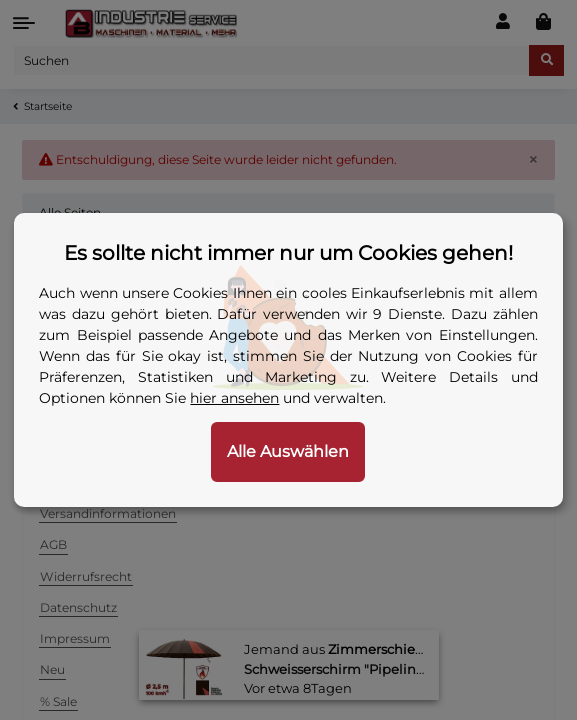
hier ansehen (234, 398)
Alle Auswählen (288, 451)
